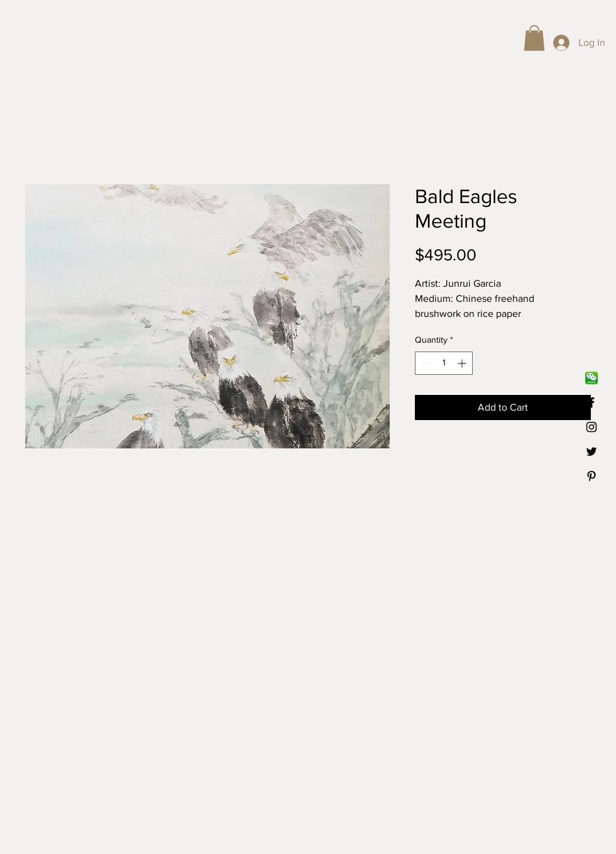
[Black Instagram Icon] (591, 427)
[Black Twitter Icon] (591, 452)
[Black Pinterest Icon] (591, 476)
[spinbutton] (444, 363)
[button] (534, 38)
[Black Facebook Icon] (591, 402)
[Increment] (463, 363)
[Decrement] (425, 363)
